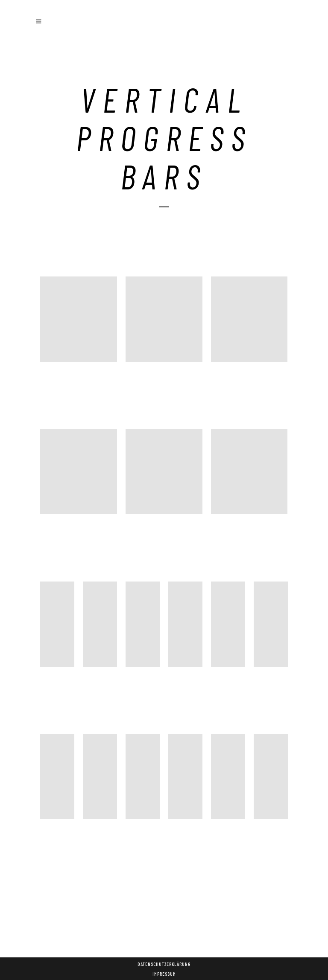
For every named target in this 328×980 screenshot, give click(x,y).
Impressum (164, 974)
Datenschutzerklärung (164, 964)
